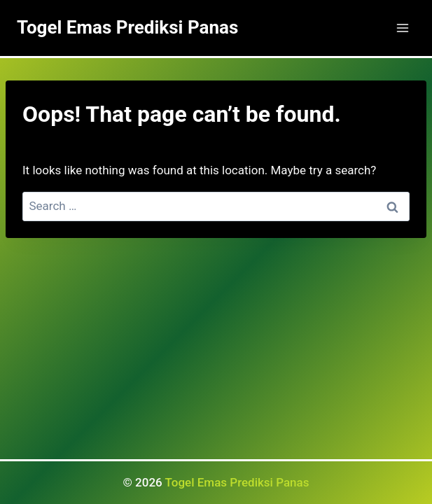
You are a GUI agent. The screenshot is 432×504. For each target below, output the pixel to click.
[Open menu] (402, 28)
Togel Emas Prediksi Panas (237, 482)
